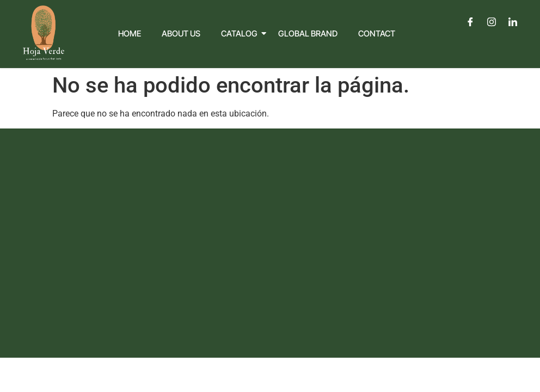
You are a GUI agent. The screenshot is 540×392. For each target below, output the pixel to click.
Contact (377, 33)
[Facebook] (470, 22)
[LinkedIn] (513, 22)
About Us (181, 33)
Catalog (242, 33)
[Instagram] (491, 22)
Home (130, 33)
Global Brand (308, 33)
